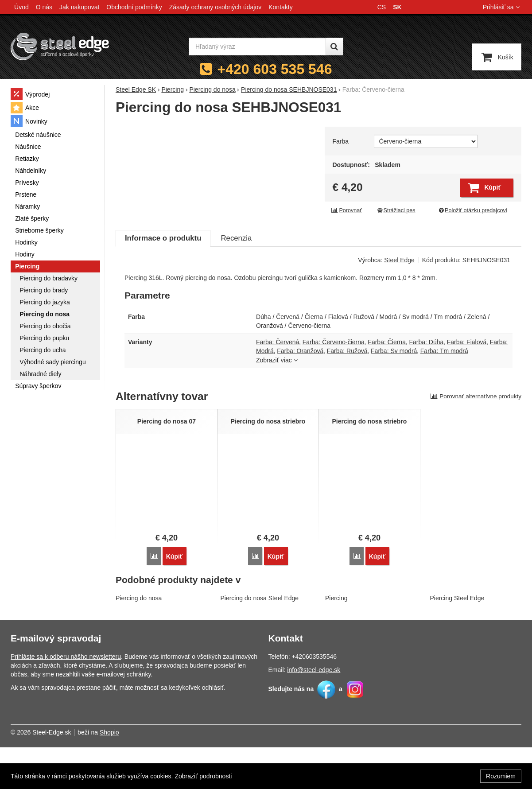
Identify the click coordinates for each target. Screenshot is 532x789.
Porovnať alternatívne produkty (476, 438)
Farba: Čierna (387, 384)
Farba (340, 141)
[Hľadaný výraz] (257, 47)
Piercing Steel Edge (457, 640)
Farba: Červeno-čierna (334, 384)
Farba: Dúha (426, 384)
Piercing (336, 640)
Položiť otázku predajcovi (472, 210)
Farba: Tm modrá (444, 393)
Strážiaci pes (396, 210)
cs (382, 7)
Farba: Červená (278, 384)
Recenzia (236, 280)
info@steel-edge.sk (314, 711)
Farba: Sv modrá (394, 393)
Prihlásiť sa (502, 7)
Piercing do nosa (139, 640)
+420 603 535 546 (275, 69)
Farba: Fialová (467, 384)
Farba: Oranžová (300, 393)
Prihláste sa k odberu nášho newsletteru (66, 698)
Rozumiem (501, 776)
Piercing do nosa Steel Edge (259, 640)
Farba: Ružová (347, 393)
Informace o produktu (163, 280)
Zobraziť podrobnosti (203, 776)
